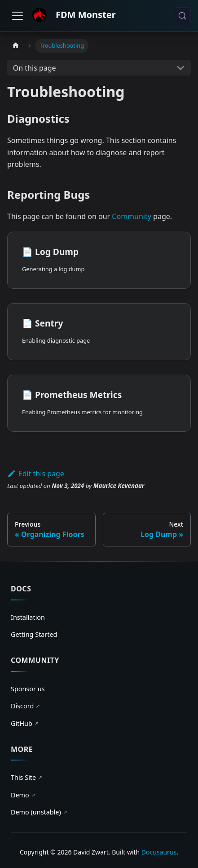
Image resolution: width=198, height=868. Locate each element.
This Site (26, 778)
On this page (35, 68)
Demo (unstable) (39, 812)
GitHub (25, 724)
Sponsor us (28, 689)
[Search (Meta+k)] (182, 16)
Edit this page (36, 474)
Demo (23, 795)
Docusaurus (159, 852)
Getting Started (34, 634)
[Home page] (16, 46)
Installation (28, 617)
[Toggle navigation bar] (18, 16)
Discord (25, 706)
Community (132, 216)
